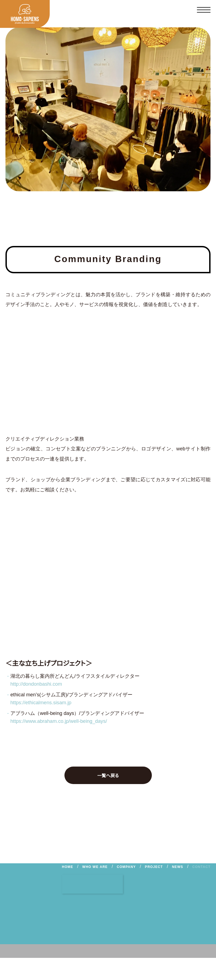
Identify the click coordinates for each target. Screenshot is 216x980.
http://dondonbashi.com (40, 684)
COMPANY (127, 867)
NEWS (177, 867)
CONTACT (201, 867)
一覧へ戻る (96, 775)
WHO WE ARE (96, 867)
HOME (69, 867)
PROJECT (154, 867)
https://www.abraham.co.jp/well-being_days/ (66, 721)
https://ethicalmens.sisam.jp (46, 703)
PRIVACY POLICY (94, 964)
